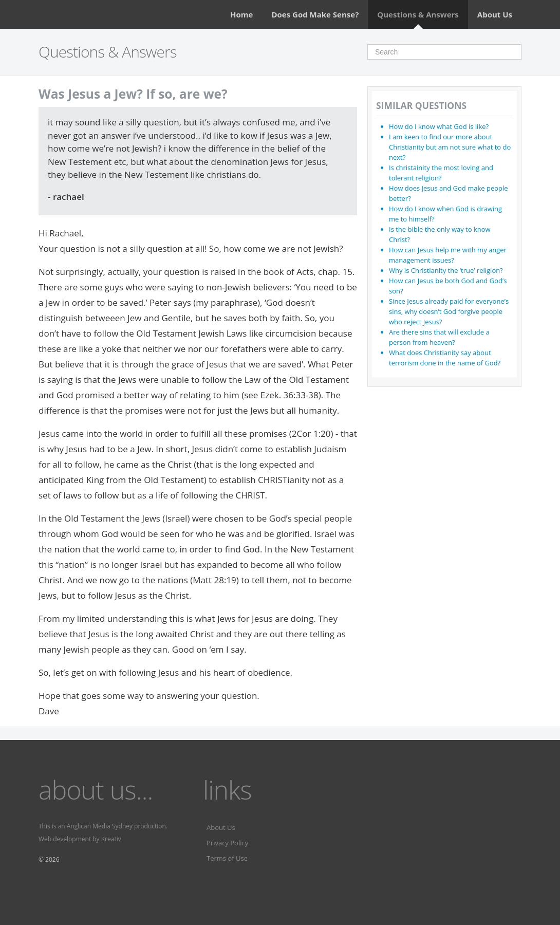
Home (241, 14)
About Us (495, 14)
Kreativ (111, 839)
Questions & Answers (418, 14)
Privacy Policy (227, 843)
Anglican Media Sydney (100, 826)
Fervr (130, 839)
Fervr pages (156, 839)
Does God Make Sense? (315, 14)
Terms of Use (227, 858)
